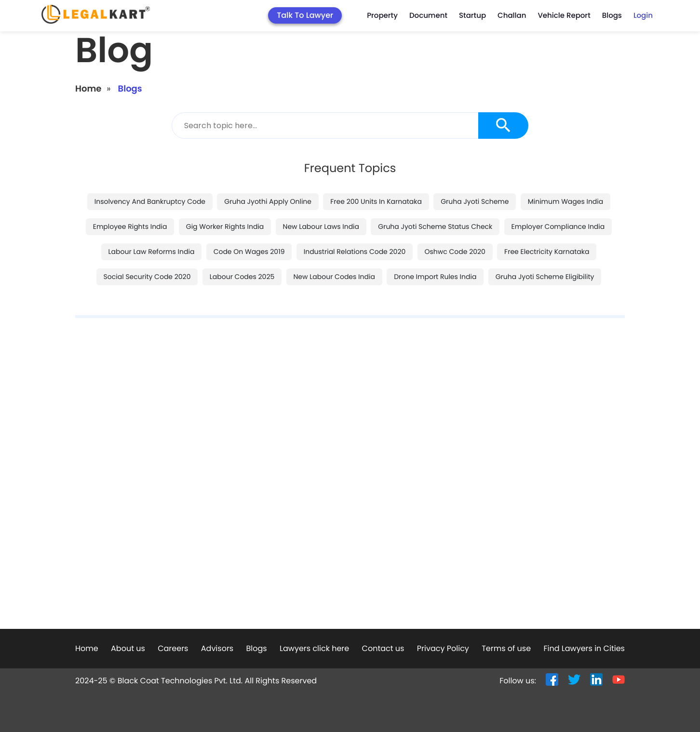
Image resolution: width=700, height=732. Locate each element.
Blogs (257, 648)
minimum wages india (566, 201)
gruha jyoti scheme (475, 201)
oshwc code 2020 (455, 252)
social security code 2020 (147, 277)
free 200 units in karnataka (376, 201)
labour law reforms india (152, 252)
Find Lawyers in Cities (584, 648)
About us (128, 648)
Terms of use (506, 648)
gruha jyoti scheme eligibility (545, 277)
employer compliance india (558, 226)
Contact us (383, 648)
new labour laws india (321, 226)
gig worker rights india (225, 226)
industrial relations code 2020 (355, 252)
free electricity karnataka (547, 252)
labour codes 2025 (242, 277)
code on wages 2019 (249, 252)
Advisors (217, 648)
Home (88, 89)
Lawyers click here (314, 648)
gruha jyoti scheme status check (435, 226)
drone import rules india (435, 277)
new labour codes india (334, 277)
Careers (173, 648)
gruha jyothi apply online (268, 201)
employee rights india (130, 226)
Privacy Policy (443, 648)
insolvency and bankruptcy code (150, 201)
